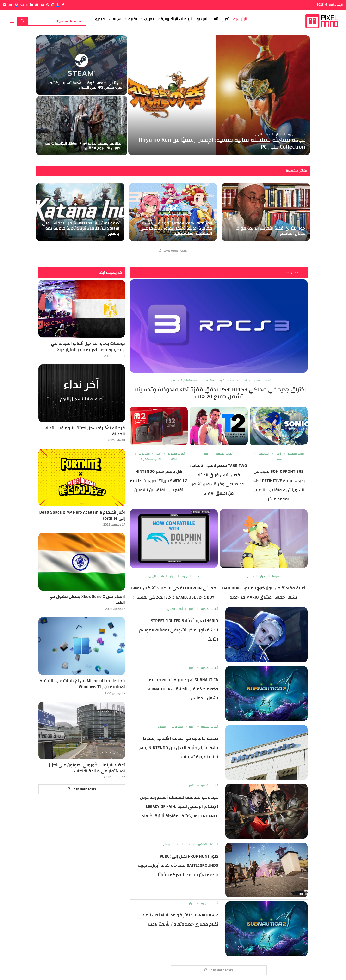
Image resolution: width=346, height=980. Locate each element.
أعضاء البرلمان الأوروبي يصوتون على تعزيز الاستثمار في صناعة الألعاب (87, 768)
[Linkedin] (32, 5)
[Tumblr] (27, 5)
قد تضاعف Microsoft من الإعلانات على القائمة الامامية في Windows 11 (82, 684)
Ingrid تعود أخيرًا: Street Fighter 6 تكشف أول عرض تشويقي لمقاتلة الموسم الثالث (179, 630)
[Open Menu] (12, 21)
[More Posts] (173, 251)
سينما (116, 19)
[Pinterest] (48, 5)
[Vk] (22, 5)
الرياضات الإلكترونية (177, 19)
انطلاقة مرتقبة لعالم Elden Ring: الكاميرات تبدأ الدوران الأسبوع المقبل (84, 146)
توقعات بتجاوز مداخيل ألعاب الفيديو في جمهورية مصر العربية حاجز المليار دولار (88, 347)
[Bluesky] (16, 5)
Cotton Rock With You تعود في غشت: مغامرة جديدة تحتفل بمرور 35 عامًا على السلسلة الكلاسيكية (176, 228)
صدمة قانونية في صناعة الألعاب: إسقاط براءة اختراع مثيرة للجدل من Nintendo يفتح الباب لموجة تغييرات (179, 748)
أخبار (226, 19)
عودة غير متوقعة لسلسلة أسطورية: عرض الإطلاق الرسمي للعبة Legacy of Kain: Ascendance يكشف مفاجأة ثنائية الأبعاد (179, 807)
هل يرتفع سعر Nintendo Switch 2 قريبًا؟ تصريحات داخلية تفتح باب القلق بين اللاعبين (159, 481)
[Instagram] (53, 5)
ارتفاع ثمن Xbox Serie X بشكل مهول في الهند (87, 599)
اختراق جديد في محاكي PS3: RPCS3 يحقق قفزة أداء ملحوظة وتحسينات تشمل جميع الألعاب (219, 393)
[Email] (37, 5)
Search (23, 21)
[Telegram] (4, 5)
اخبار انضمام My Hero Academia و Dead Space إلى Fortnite (82, 515)
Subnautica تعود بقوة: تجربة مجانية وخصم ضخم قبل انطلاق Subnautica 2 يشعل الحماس (182, 689)
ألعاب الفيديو (207, 19)
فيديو (100, 19)
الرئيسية (240, 19)
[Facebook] (63, 5)
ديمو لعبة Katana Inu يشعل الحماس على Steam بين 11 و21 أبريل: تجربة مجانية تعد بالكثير (80, 228)
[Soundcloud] (10, 5)
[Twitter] (58, 5)
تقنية (133, 19)
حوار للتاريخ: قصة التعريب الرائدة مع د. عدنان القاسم (271, 231)
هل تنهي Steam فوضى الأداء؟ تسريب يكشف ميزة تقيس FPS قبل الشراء (85, 85)
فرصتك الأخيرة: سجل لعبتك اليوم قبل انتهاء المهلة (85, 431)
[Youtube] (42, 5)
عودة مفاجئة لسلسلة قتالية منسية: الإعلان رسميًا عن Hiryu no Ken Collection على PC (222, 143)
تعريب (149, 19)
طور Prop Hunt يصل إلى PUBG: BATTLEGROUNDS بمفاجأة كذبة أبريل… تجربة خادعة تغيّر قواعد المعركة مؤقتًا (178, 865)
